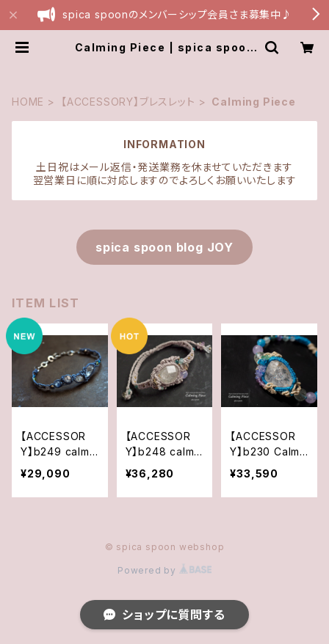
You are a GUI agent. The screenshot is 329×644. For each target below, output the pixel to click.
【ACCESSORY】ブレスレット (128, 102)
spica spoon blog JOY (164, 247)
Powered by (164, 570)
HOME (28, 102)
